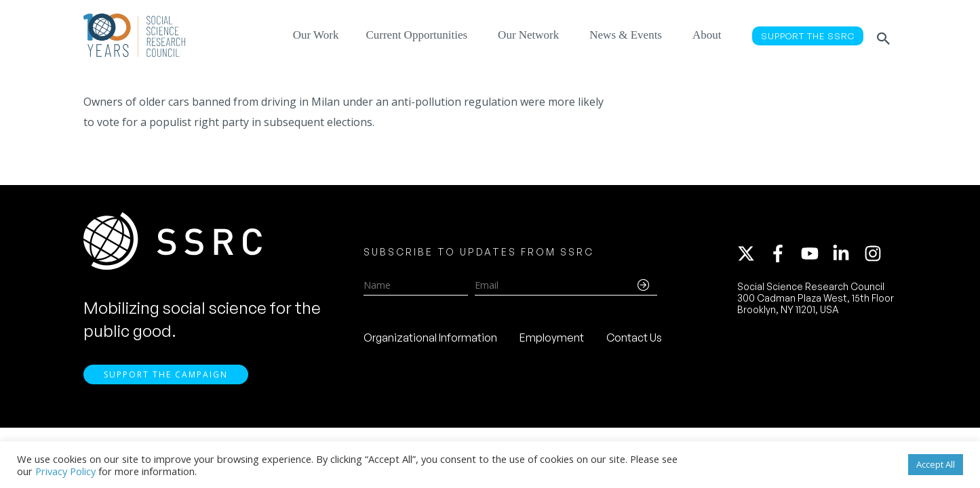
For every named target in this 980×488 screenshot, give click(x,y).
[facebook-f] (784, 256)
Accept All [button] (936, 464)
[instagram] (876, 256)
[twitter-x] (752, 256)
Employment (552, 340)
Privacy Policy (65, 471)
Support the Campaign (166, 378)
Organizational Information (430, 340)
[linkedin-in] (847, 256)
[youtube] (816, 256)
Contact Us (634, 340)
